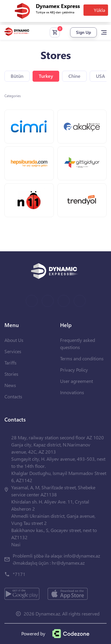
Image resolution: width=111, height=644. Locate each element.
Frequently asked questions (78, 344)
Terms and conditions (82, 358)
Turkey (46, 76)
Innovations (72, 392)
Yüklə (99, 10)
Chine (74, 76)
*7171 (19, 574)
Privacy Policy (74, 370)
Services (13, 351)
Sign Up (83, 32)
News (10, 385)
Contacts (13, 396)
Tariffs (11, 363)
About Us (14, 340)
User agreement (77, 381)
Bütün (17, 76)
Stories (11, 374)
